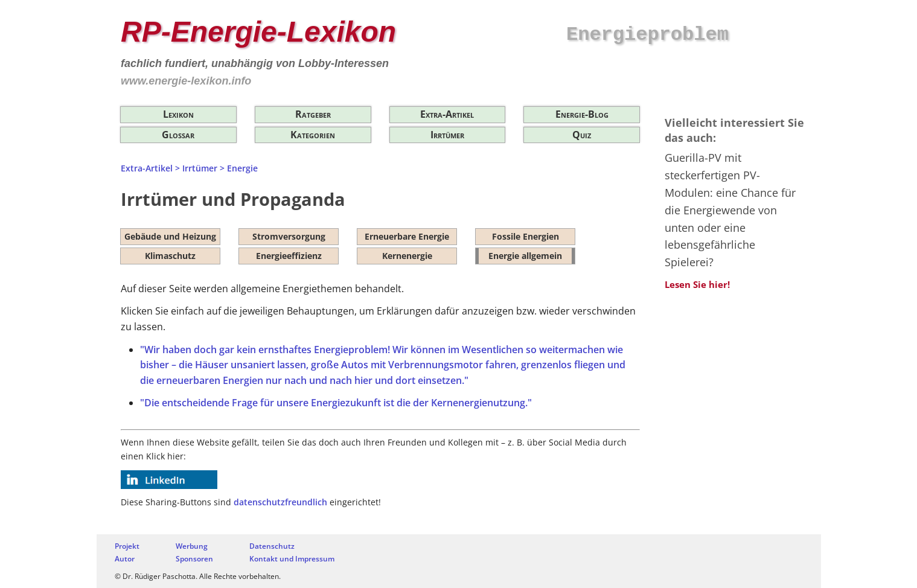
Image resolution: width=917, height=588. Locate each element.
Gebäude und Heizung (170, 236)
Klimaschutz (170, 256)
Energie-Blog (582, 114)
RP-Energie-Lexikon (258, 32)
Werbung (192, 546)
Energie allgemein (525, 256)
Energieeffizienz (289, 256)
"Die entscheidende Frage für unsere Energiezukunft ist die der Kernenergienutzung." (336, 403)
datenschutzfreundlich (280, 502)
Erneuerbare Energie (407, 236)
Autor (125, 559)
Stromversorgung (289, 236)
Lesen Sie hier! (697, 284)
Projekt (127, 546)
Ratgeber (313, 114)
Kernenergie (407, 256)
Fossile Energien (526, 236)
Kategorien (313, 135)
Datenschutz (272, 546)
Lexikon (178, 114)
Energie (242, 168)
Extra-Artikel (447, 114)
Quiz (582, 135)
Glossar (178, 135)
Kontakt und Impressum (292, 559)
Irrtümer (447, 135)
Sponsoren (194, 559)
